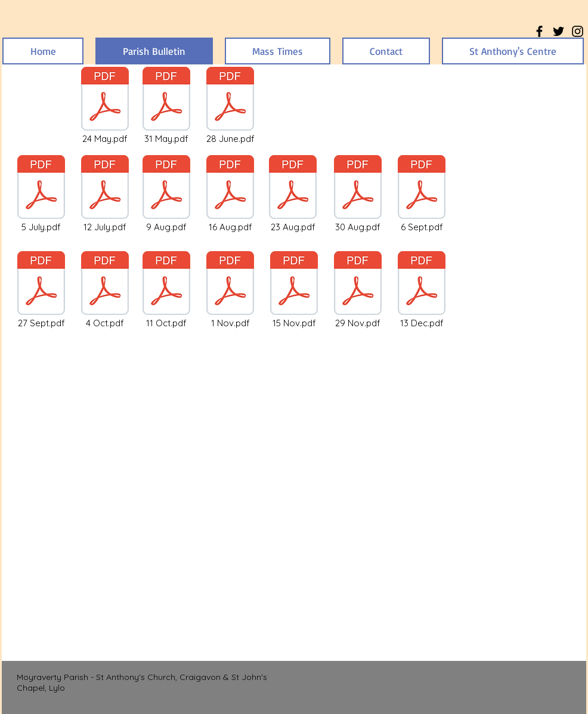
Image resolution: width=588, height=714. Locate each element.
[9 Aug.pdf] (166, 194)
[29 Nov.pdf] (358, 290)
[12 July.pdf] (105, 194)
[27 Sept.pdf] (41, 290)
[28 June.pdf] (230, 106)
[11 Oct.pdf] (166, 290)
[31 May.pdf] (166, 106)
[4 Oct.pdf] (105, 290)
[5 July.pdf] (41, 194)
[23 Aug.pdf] (293, 194)
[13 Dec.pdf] (422, 290)
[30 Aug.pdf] (358, 194)
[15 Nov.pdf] (294, 290)
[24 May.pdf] (105, 106)
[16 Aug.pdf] (230, 194)
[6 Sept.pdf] (422, 194)
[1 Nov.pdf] (230, 290)
